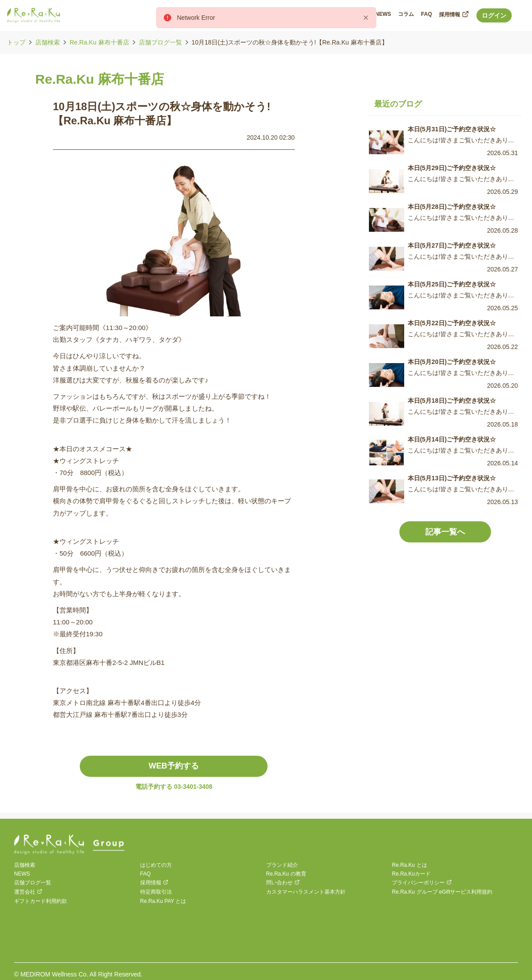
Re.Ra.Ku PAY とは (163, 901)
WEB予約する (174, 766)
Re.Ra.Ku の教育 (286, 874)
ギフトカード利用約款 (41, 901)
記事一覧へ (445, 532)
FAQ (145, 874)
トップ (16, 42)
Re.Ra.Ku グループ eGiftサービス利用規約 (442, 892)
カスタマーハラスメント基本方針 (306, 892)
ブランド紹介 (282, 865)
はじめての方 (156, 865)
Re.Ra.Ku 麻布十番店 (99, 42)
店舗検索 (48, 42)
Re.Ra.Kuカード (411, 874)
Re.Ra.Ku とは (409, 865)
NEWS (22, 874)
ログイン (494, 15)
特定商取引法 (156, 892)
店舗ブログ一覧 (160, 42)
